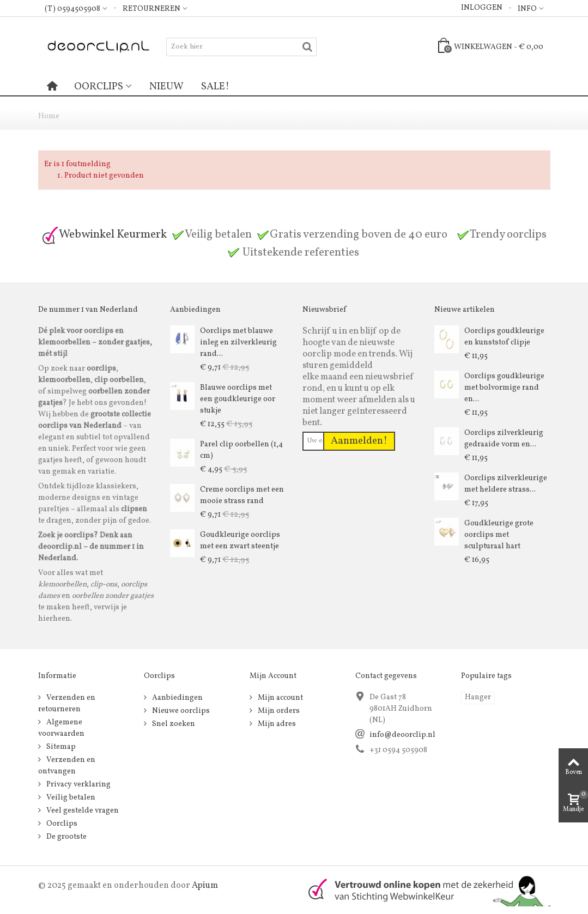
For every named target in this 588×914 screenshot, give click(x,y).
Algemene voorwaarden (61, 728)
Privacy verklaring (78, 785)
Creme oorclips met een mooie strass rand (242, 495)
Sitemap (60, 747)
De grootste (66, 837)
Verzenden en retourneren (67, 704)
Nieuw (166, 87)
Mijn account (280, 698)
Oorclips (99, 87)
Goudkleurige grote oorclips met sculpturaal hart (499, 535)
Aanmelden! (359, 441)
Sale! (215, 87)
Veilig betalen (70, 798)
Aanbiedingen (177, 698)
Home (49, 116)
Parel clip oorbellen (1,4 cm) (241, 450)
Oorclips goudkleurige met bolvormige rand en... (504, 388)
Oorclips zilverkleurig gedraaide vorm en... (504, 439)
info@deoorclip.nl (402, 735)
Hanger (478, 697)
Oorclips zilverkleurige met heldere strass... (506, 484)
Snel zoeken (173, 724)
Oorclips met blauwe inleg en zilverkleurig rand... (238, 343)
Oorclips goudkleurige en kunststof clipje (504, 337)
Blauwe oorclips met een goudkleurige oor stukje (238, 399)
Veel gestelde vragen (82, 811)
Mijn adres (276, 724)
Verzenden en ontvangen (67, 766)
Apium (205, 886)
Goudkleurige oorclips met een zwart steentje (240, 541)
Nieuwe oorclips (180, 711)
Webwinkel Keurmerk (104, 235)
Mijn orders (278, 711)
